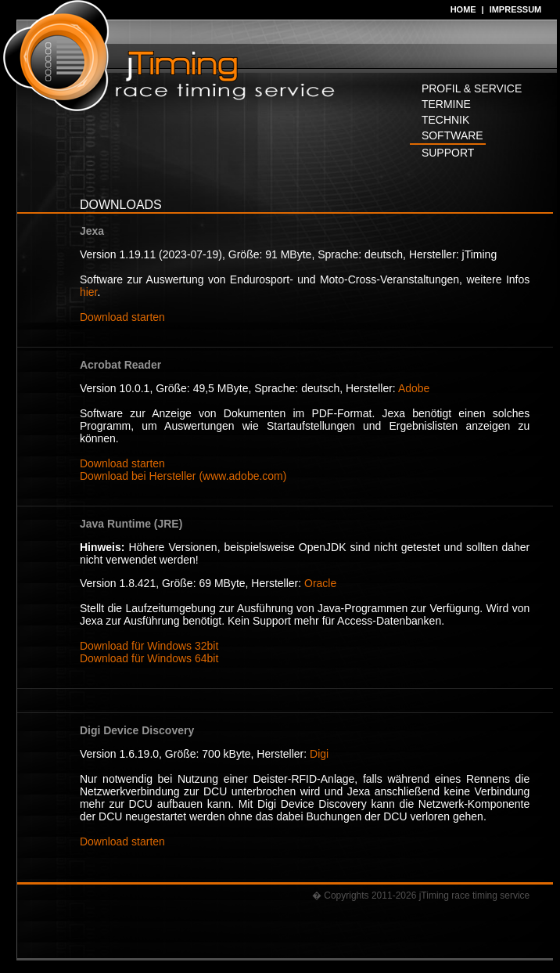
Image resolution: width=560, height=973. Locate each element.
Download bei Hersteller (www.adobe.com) (183, 476)
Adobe (414, 388)
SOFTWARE (452, 135)
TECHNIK (445, 120)
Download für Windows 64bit (149, 658)
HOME (463, 9)
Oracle (320, 583)
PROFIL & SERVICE (472, 88)
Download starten (122, 317)
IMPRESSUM (516, 9)
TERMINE (446, 104)
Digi (319, 754)
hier (89, 292)
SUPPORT (448, 153)
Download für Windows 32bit (149, 646)
